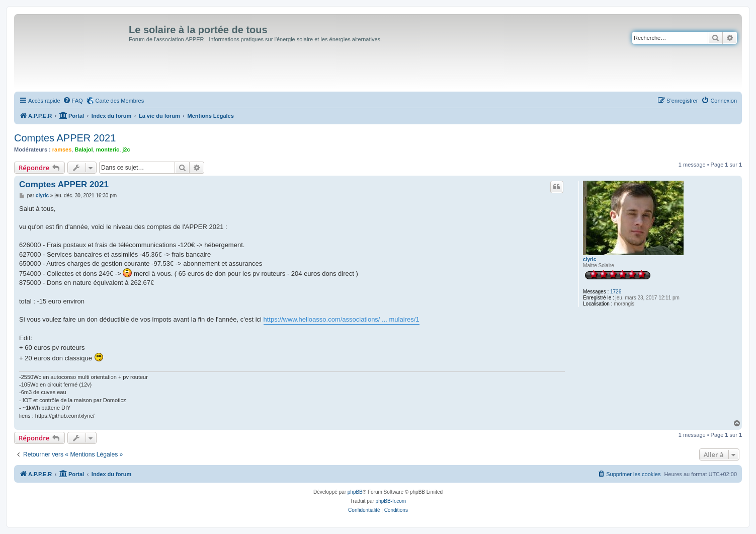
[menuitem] (73, 101)
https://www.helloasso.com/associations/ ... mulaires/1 (342, 319)
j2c (126, 149)
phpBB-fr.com (391, 501)
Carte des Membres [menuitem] (120, 101)
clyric (590, 259)
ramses (62, 149)
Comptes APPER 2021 (65, 138)
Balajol (83, 149)
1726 (616, 292)
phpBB (355, 492)
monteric (108, 149)
